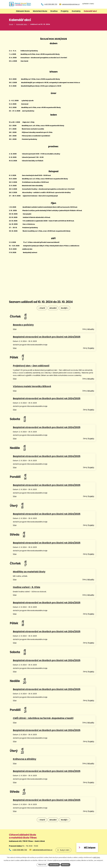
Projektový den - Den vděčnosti (31, 366)
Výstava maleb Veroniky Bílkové (32, 387)
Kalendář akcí (22, 24)
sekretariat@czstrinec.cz (71, 4)
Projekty (65, 11)
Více (15, 330)
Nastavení (66, 865)
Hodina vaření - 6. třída (27, 588)
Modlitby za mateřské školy (29, 572)
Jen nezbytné (54, 865)
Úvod (11, 24)
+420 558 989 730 (51, 4)
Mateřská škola (40, 11)
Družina (54, 11)
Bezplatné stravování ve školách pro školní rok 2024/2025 (47, 338)
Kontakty (76, 11)
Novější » (67, 309)
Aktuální (53, 309)
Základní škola (23, 11)
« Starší (39, 309)
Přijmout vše (41, 865)
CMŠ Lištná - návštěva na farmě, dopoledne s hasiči (43, 719)
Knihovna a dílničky (25, 760)
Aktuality (91, 330)
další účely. (97, 857)
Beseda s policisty (23, 325)
